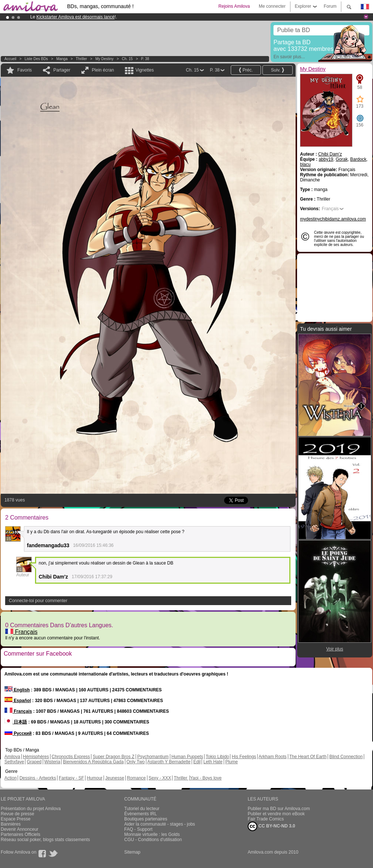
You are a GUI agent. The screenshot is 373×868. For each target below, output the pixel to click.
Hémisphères (36, 757)
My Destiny (105, 59)
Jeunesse (114, 778)
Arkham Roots (273, 757)
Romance (136, 778)
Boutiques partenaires (146, 819)
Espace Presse (16, 819)
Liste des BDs (36, 59)
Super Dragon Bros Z (113, 757)
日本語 (16, 722)
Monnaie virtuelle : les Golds (152, 834)
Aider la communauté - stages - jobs (160, 824)
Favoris (25, 70)
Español (18, 701)
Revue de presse (18, 814)
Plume (231, 762)
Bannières (11, 824)
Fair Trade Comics (266, 819)
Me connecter (272, 6)
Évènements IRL (141, 814)
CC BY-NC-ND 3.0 (271, 826)
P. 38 (145, 59)
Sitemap (132, 852)
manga (62, 59)
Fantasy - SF (71, 778)
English (17, 690)
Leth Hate (213, 762)
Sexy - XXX (160, 778)
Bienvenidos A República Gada (93, 762)
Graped (34, 762)
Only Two (136, 762)
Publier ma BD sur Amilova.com (279, 809)
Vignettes (144, 70)
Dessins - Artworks (38, 778)
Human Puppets (187, 757)
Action (11, 778)
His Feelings (244, 757)
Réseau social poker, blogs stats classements (45, 840)
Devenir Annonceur (20, 829)
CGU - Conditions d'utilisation (153, 840)
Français (21, 632)
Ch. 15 (127, 59)
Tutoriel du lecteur (142, 809)
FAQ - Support (138, 829)
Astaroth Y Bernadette (169, 762)
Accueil (10, 59)
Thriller (82, 59)
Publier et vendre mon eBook (276, 814)
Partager (62, 70)
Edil (197, 762)
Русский (18, 733)
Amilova (12, 757)
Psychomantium (153, 757)
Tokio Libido (217, 757)
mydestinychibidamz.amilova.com (333, 219)
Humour (95, 778)
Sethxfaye (14, 762)
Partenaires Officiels (20, 834)
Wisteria (52, 762)
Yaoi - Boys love (206, 778)
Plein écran (103, 70)
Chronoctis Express (71, 757)
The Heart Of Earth (308, 757)
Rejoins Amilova (234, 6)
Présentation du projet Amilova (31, 809)
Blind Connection (346, 757)
